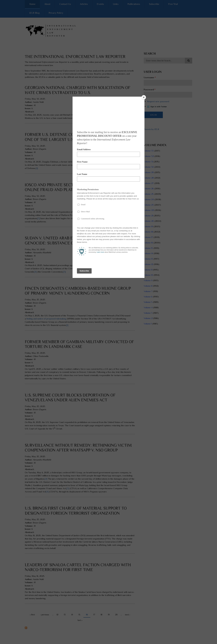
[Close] (144, 97)
